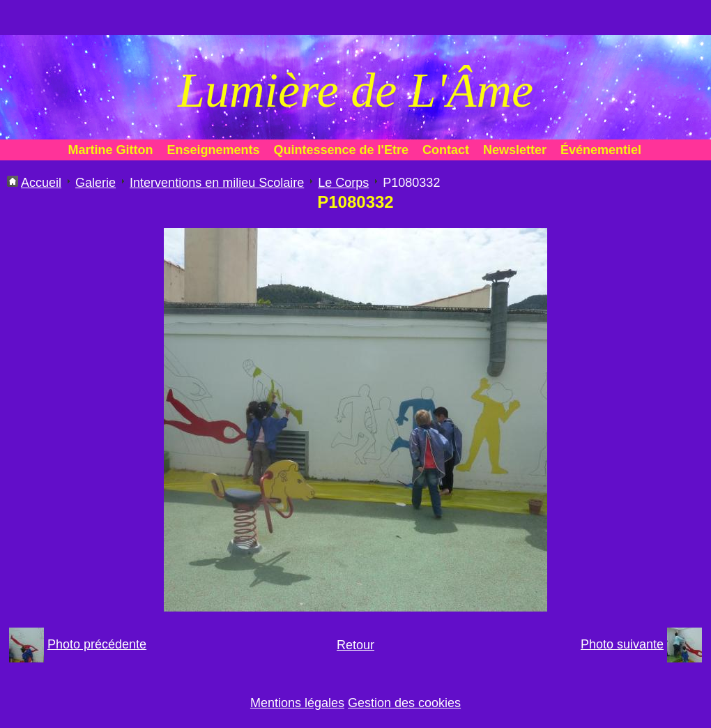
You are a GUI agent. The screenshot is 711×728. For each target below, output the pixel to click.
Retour (355, 645)
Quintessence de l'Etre (341, 150)
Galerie (95, 183)
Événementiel (601, 150)
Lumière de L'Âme (355, 90)
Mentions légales (297, 703)
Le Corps (343, 183)
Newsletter (515, 150)
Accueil (41, 183)
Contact (446, 150)
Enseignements (214, 150)
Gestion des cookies (404, 703)
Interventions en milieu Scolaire (217, 183)
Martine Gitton (111, 150)
